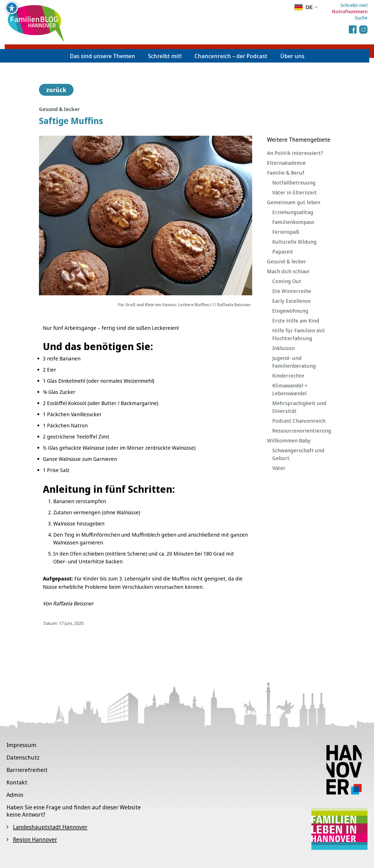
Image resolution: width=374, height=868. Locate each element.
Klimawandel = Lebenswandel (290, 389)
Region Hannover (35, 839)
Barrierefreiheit (27, 770)
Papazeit (283, 252)
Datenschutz (23, 757)
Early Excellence (291, 301)
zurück (56, 90)
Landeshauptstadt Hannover (50, 827)
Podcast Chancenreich (299, 421)
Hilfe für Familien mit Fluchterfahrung (299, 334)
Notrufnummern (350, 11)
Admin (15, 795)
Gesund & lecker (287, 261)
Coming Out (287, 281)
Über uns (292, 56)
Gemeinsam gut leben (294, 202)
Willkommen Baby (289, 440)
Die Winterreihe (292, 291)
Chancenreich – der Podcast (231, 56)
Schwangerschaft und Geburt (298, 454)
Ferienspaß (286, 232)
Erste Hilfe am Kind (296, 321)
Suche (361, 18)
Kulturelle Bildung (294, 242)
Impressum (21, 745)
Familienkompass (293, 222)
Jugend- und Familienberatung (294, 362)
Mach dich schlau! (288, 271)
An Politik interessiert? (295, 153)
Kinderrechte (288, 376)
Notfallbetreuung (294, 183)
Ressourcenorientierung (302, 431)
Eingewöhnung (290, 311)
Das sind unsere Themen (102, 56)
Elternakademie (286, 163)
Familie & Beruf (286, 173)
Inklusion (283, 348)
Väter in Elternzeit (295, 192)
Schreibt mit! (354, 5)
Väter (279, 468)
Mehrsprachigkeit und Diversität (299, 407)
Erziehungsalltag (293, 212)
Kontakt (17, 782)
